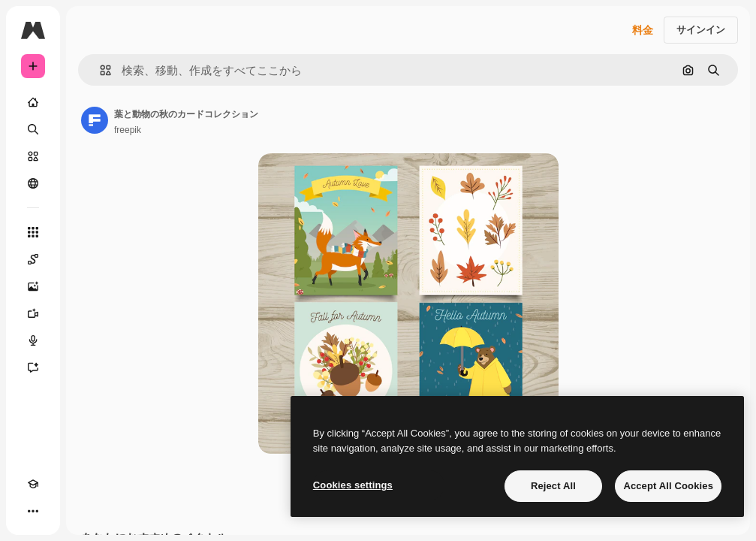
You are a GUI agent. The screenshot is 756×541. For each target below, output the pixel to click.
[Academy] (33, 484)
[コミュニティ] (33, 183)
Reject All (553, 486)
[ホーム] (33, 102)
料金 (643, 30)
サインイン (701, 30)
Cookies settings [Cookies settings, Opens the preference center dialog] (353, 485)
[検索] (33, 129)
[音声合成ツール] (33, 340)
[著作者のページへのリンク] (95, 120)
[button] (99, 70)
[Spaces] (33, 259)
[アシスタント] (33, 367)
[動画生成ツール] (33, 313)
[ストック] (33, 156)
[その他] (33, 511)
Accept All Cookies (668, 486)
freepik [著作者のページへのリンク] (128, 130)
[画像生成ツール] (33, 286)
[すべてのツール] (33, 232)
